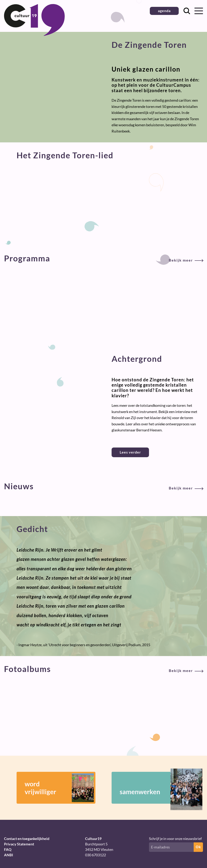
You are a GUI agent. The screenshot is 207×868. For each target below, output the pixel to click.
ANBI (9, 855)
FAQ (8, 849)
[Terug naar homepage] (34, 34)
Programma (103, 258)
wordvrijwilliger (59, 788)
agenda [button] (164, 11)
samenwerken (155, 788)
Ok (198, 847)
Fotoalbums (103, 669)
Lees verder (130, 452)
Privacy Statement (19, 844)
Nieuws (103, 486)
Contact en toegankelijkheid (27, 839)
